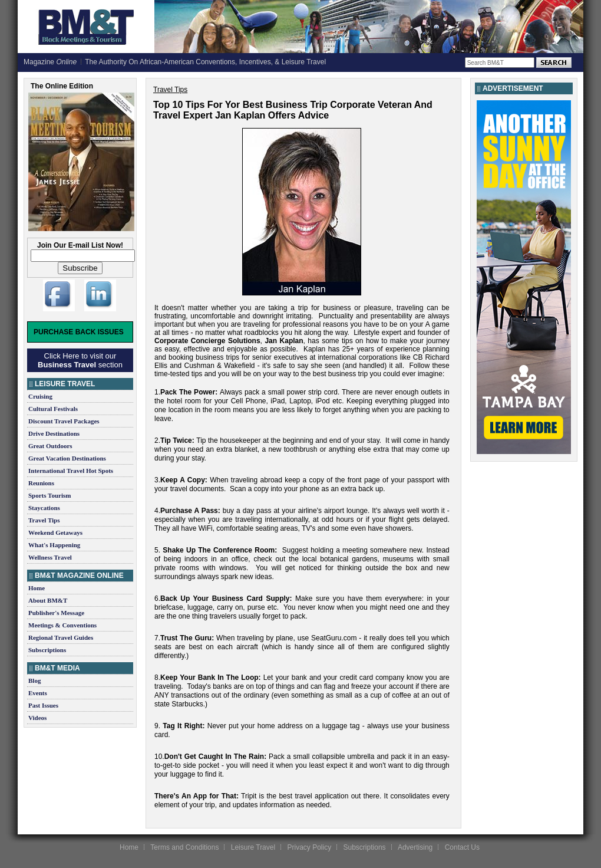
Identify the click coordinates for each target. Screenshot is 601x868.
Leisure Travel (253, 847)
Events (38, 693)
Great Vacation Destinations (67, 458)
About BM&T (48, 600)
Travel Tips (44, 520)
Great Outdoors (50, 446)
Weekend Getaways (55, 532)
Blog (34, 680)
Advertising (415, 847)
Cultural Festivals (53, 409)
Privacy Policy (309, 847)
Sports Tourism (49, 495)
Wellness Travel (50, 557)
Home (37, 588)
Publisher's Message (56, 613)
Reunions (41, 483)
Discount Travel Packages (64, 421)
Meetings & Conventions (62, 625)
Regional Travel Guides (61, 637)
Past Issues (43, 705)
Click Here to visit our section (80, 360)
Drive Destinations (54, 433)
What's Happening (54, 545)
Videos (37, 718)
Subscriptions (47, 650)
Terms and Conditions (184, 847)
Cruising (40, 396)
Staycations (44, 508)
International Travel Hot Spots (71, 471)
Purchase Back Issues (79, 332)
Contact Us (462, 847)
